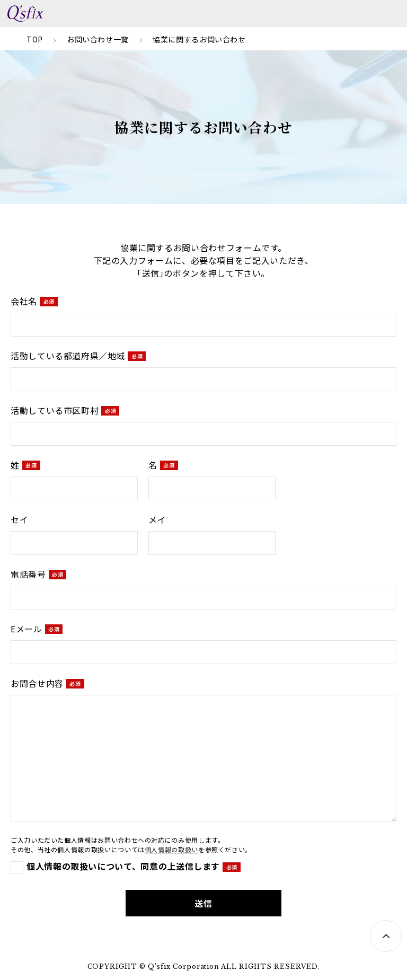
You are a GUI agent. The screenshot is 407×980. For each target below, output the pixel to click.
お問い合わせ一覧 (98, 39)
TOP (35, 39)
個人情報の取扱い (171, 849)
